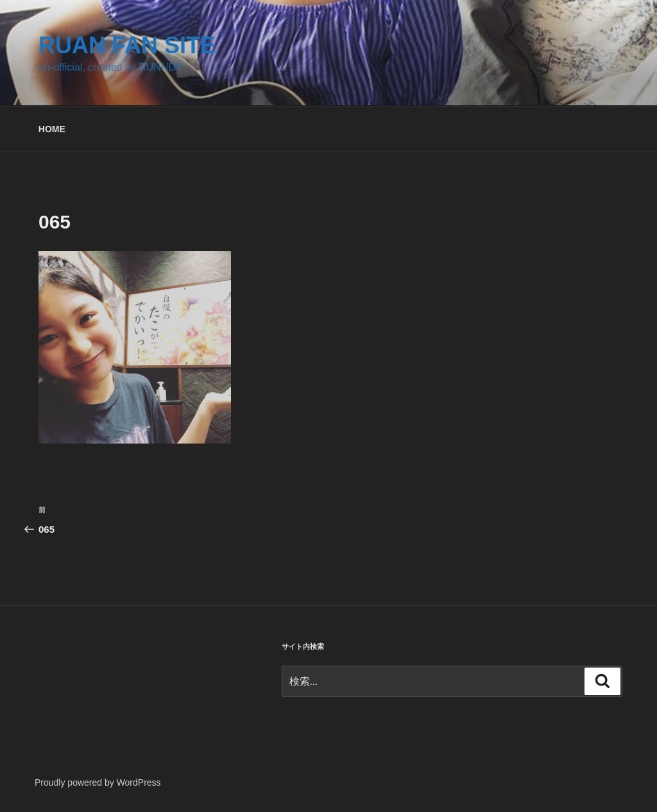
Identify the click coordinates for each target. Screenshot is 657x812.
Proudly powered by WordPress (98, 782)
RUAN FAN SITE (127, 45)
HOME (52, 129)
